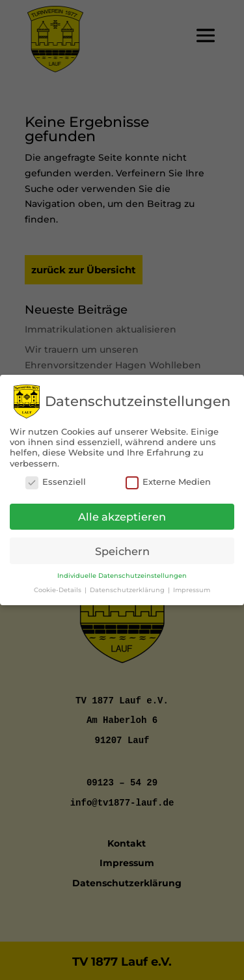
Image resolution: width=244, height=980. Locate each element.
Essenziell (56, 478)
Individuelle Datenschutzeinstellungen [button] (122, 572)
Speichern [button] (122, 547)
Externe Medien (168, 478)
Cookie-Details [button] (59, 586)
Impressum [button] (192, 586)
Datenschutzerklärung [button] (128, 586)
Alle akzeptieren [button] (122, 513)
